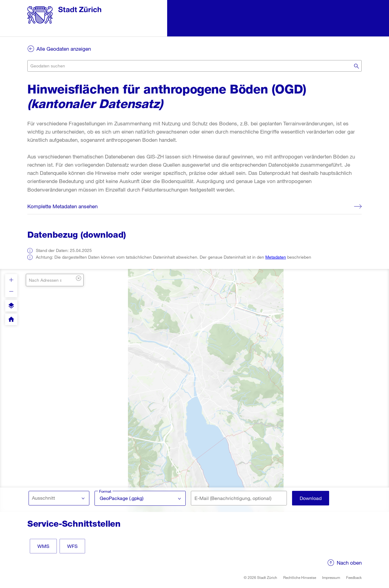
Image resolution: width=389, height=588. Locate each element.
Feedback (354, 577)
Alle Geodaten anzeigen (64, 49)
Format (105, 491)
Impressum (331, 577)
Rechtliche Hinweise (300, 577)
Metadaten (276, 257)
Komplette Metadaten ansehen (62, 206)
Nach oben (349, 563)
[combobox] (194, 66)
